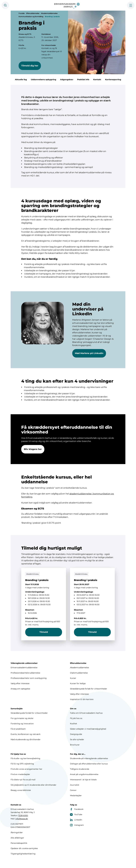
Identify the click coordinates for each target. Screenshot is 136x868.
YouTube (76, 814)
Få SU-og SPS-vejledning (22, 764)
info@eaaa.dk (22, 819)
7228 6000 (23, 816)
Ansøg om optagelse (20, 689)
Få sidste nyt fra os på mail (23, 780)
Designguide (76, 734)
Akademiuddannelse (49, 13)
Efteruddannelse (33, 13)
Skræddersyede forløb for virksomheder (89, 689)
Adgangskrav (67, 80)
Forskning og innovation (22, 724)
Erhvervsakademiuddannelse (24, 667)
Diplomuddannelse (79, 673)
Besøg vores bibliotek (21, 790)
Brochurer (75, 745)
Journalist (75, 785)
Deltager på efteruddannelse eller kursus (89, 764)
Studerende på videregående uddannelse (89, 758)
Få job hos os (76, 718)
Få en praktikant (18, 729)
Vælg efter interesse (20, 683)
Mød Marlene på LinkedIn (89, 358)
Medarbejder (76, 796)
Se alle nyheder (77, 739)
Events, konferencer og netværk (25, 734)
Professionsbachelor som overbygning (29, 678)
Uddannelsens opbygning (43, 80)
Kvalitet (74, 724)
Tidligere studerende (80, 769)
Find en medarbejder (20, 774)
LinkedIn (76, 820)
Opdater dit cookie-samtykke (24, 848)
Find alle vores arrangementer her (26, 769)
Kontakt (97, 80)
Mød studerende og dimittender (26, 739)
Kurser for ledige (78, 683)
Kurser (73, 678)
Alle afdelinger (17, 838)
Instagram (77, 825)
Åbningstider (17, 832)
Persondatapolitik (19, 843)
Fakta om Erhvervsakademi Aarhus (86, 713)
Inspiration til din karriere (82, 699)
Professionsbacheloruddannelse (25, 673)
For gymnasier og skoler (22, 718)
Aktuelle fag (21, 80)
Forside (22, 13)
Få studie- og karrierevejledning (25, 758)
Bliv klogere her (33, 454)
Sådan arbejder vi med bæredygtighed (88, 729)
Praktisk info (83, 80)
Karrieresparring (113, 80)
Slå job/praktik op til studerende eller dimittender (33, 785)
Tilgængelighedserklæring (23, 854)
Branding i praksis (52, 16)
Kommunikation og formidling (31, 16)
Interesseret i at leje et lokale (83, 780)
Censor (73, 790)
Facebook (77, 809)
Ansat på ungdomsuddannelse (84, 774)
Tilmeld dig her (30, 66)
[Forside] (68, 5)
